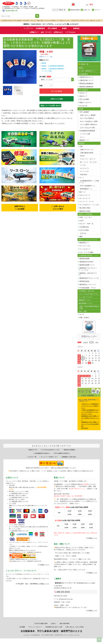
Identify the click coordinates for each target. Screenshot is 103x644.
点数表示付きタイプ (86, 77)
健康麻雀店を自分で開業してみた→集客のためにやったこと (90, 418)
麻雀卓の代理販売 (70, 450)
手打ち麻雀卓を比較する (62, 453)
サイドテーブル (85, 246)
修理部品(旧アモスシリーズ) (89, 278)
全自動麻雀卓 (40, 28)
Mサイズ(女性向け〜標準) (89, 121)
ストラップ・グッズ (86, 201)
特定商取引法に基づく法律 (54, 627)
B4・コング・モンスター (89, 162)
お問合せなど (58, 32)
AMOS (82, 156)
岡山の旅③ (85, 428)
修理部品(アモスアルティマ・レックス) (88, 269)
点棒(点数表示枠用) (86, 153)
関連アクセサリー (85, 102)
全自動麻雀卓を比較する (42, 453)
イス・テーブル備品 (86, 252)
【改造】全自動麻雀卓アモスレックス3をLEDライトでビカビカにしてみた (90, 412)
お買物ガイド (34, 32)
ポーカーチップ (85, 198)
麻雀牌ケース (84, 140)
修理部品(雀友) (84, 281)
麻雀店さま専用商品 (85, 214)
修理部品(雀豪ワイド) (87, 265)
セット (82, 137)
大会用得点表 (84, 227)
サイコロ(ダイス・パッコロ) (89, 205)
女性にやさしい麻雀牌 (88, 115)
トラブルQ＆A (70, 32)
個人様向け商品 (85, 208)
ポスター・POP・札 (86, 224)
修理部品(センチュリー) (87, 284)
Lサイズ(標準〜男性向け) (88, 124)
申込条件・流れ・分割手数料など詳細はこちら (33, 584)
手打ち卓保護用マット (88, 186)
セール (82, 314)
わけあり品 (83, 106)
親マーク (82, 192)
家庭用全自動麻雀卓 (86, 87)
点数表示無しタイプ (86, 80)
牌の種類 (43, 76)
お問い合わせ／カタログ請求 (75, 627)
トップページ (28, 28)
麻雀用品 (76, 28)
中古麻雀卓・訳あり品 (86, 291)
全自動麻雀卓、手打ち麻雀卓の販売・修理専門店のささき (51, 631)
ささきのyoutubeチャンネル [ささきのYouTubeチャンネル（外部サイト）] (51, 450)
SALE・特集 (83, 311)
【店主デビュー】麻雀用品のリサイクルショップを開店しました (90, 406)
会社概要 (22, 627)
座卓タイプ (83, 96)
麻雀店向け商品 (85, 211)
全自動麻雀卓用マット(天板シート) (89, 182)
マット (82, 178)
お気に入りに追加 (57, 99)
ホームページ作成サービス (49, 457)
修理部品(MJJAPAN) (86, 262)
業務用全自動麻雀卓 (86, 83)
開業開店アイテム (85, 300)
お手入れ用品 (84, 230)
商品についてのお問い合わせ (51, 105)
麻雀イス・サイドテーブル (88, 240)
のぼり (82, 220)
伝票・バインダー (85, 217)
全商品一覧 (83, 64)
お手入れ (83, 233)
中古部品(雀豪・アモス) (87, 288)
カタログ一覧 (32, 457)
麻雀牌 (64, 28)
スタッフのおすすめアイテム (89, 294)
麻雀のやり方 (33, 450)
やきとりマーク (85, 195)
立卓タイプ (83, 93)
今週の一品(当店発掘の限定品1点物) (89, 307)
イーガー (83, 165)
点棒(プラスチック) (86, 149)
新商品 (81, 68)
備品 (81, 236)
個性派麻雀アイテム (85, 303)
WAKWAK (84, 174)
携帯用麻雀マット (86, 189)
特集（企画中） (85, 317)
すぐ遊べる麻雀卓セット (87, 71)
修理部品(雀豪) (84, 258)
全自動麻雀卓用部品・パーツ (89, 255)
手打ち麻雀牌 (84, 112)
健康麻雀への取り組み (69, 457)
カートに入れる (57, 91)
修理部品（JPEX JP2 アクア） (88, 274)
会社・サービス (46, 32)
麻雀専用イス (84, 243)
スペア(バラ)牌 (47, 71)
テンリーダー (85, 171)
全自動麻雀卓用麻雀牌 (56, 66)
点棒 (81, 146)
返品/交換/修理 (65, 623)
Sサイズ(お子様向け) (87, 118)
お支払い (54, 623)
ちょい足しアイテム (85, 297)
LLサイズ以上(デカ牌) (87, 128)
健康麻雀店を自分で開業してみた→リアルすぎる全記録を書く (90, 424)
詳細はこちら (45, 565)
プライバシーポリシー (35, 627)
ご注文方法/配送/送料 (41, 623)
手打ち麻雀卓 (52, 28)
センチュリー (85, 168)
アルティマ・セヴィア (88, 159)
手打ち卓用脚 (84, 99)
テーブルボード (85, 249)
